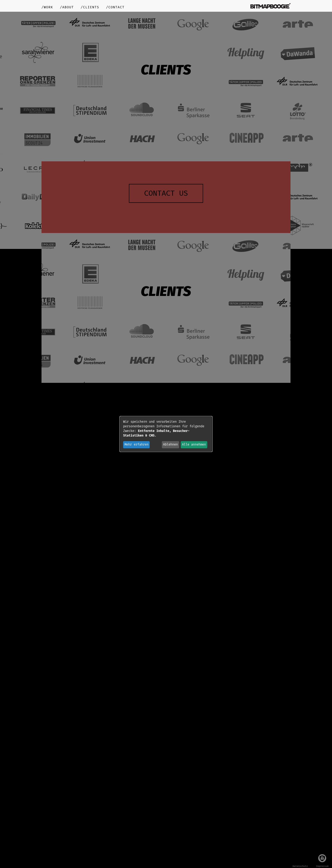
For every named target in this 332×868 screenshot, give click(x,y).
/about (67, 7)
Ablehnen (170, 444)
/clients (90, 7)
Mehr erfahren (136, 444)
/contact (115, 7)
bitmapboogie (270, 6)
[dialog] (166, 434)
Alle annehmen (194, 444)
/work (47, 7)
